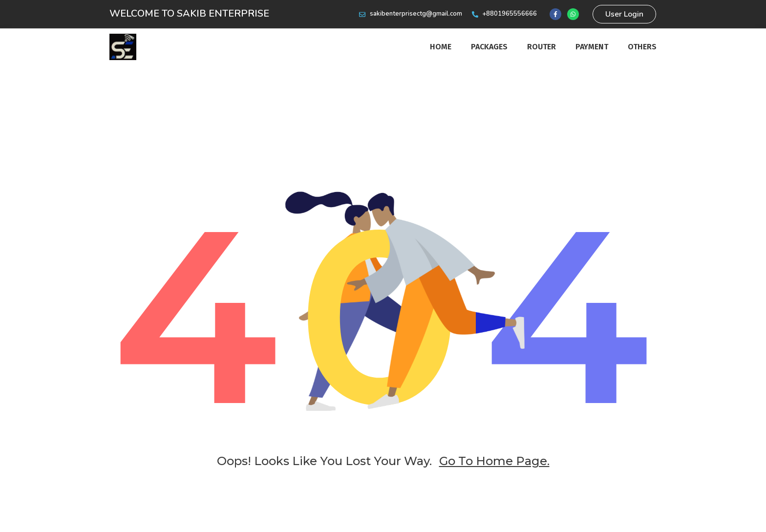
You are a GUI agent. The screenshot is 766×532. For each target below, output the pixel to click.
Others (642, 47)
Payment (592, 47)
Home (441, 47)
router (542, 47)
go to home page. (494, 461)
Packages (489, 47)
